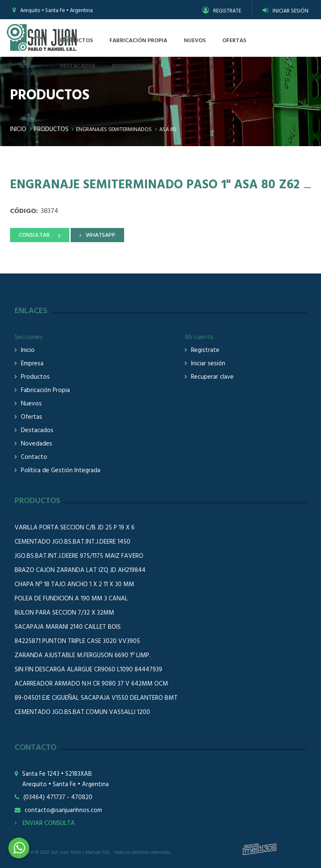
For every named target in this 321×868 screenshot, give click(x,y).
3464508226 (19, 848)
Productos (51, 129)
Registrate (205, 350)
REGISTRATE (222, 11)
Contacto (34, 457)
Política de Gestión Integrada (61, 471)
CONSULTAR (34, 235)
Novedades (37, 444)
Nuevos (31, 404)
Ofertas (32, 417)
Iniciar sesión (208, 364)
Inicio (18, 129)
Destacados (37, 431)
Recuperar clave (212, 377)
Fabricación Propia (45, 391)
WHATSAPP (101, 235)
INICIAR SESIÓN (285, 11)
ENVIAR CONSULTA (45, 823)
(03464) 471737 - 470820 (58, 798)
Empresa (32, 364)
